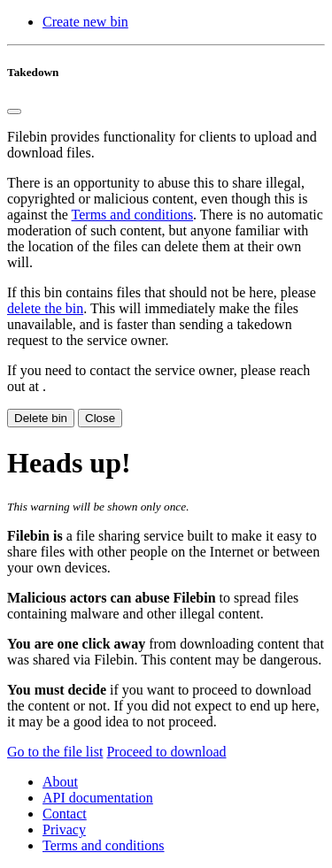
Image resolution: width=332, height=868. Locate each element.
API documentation (98, 798)
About (60, 782)
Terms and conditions (133, 215)
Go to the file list (55, 752)
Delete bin (41, 418)
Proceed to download (166, 752)
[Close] (14, 111)
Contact (65, 814)
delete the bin (45, 308)
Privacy (64, 830)
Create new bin (85, 22)
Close (100, 418)
